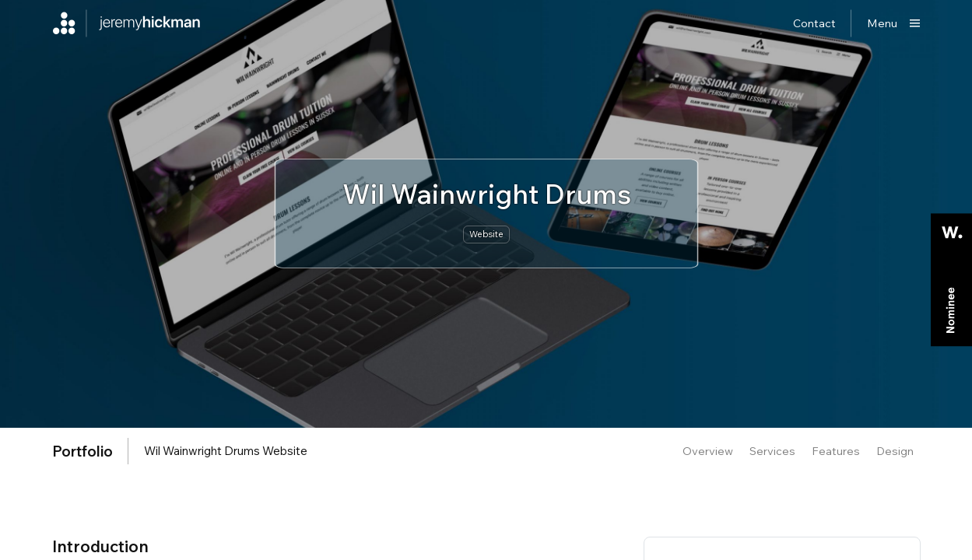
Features (836, 451)
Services (772, 451)
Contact (814, 23)
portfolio (82, 451)
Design (895, 451)
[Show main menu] (894, 23)
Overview (708, 451)
